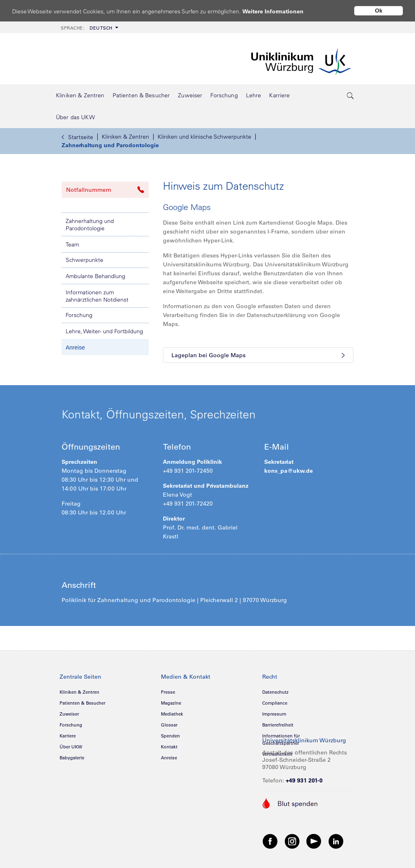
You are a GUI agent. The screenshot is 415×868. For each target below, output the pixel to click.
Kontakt (169, 747)
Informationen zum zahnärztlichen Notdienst (97, 296)
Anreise (75, 347)
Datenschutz (275, 692)
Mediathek (172, 714)
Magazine (171, 703)
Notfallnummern (105, 190)
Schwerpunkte (84, 260)
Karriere (68, 736)
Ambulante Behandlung (95, 276)
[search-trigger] (351, 95)
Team (72, 244)
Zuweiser (69, 714)
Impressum (274, 714)
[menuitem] (89, 27)
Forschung (79, 315)
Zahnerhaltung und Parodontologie (110, 145)
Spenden (170, 736)
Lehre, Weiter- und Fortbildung (104, 331)
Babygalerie (72, 758)
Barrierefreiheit (278, 725)
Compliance (275, 703)
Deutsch (87, 28)
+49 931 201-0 (304, 780)
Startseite (77, 137)
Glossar (169, 725)
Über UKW (71, 747)
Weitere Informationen (281, 11)
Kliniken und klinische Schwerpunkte (204, 137)
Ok (379, 11)
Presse (168, 692)
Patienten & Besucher (82, 703)
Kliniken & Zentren (125, 137)
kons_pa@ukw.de (289, 471)
